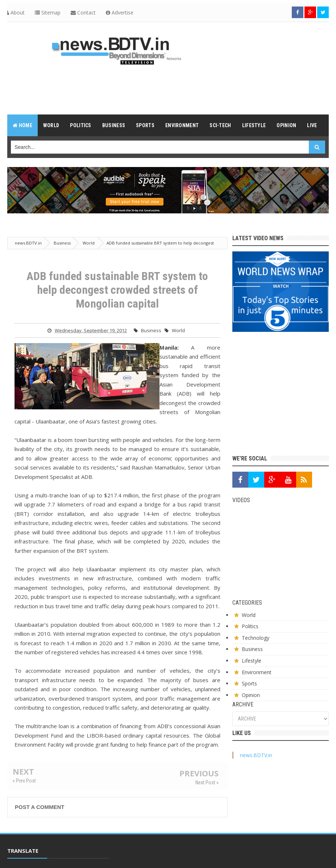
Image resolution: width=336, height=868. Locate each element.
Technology (256, 638)
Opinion (251, 695)
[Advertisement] (168, 89)
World (178, 330)
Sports (249, 683)
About (15, 12)
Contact (83, 12)
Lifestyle (252, 661)
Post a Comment (40, 807)
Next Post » (207, 783)
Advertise (120, 12)
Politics (250, 626)
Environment (257, 672)
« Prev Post (24, 781)
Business (151, 330)
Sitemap (48, 12)
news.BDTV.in (256, 755)
